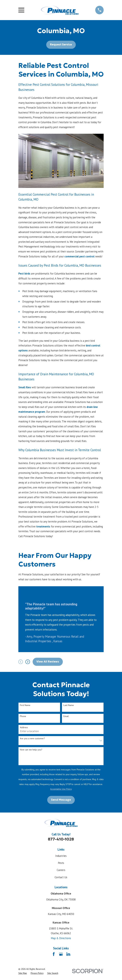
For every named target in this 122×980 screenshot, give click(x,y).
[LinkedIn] (68, 954)
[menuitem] (23, 973)
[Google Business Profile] (61, 954)
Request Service (61, 45)
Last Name (69, 705)
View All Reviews (48, 662)
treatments (43, 526)
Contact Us (61, 877)
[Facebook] (54, 954)
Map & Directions (61, 938)
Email (66, 716)
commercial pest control (79, 256)
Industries (61, 856)
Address (24, 727)
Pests (61, 863)
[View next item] (28, 662)
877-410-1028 (61, 839)
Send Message (61, 800)
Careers (61, 870)
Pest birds (24, 274)
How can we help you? (31, 750)
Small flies (25, 387)
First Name (25, 705)
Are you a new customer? (32, 738)
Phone (23, 716)
